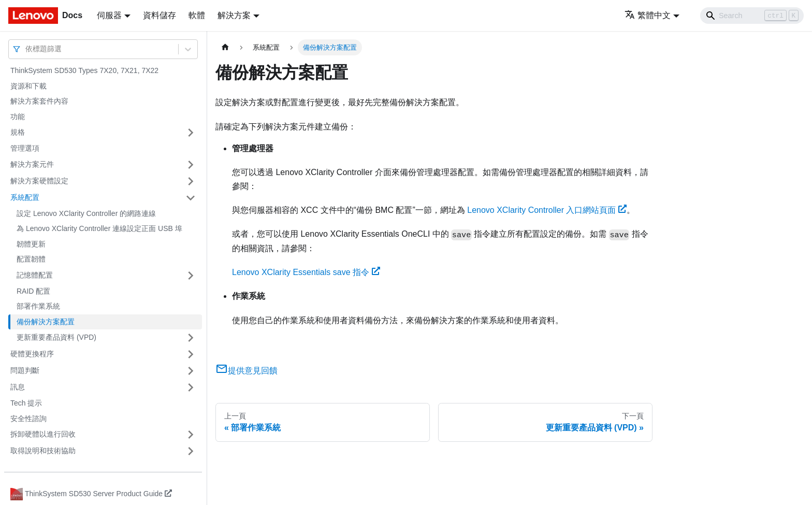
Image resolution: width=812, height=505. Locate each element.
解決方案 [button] (234, 15)
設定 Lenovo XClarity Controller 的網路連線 (86, 213)
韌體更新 (31, 244)
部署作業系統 (38, 306)
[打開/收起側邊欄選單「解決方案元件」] (191, 165)
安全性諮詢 (28, 419)
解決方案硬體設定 (39, 181)
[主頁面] (225, 47)
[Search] (752, 16)
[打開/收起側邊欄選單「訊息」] (191, 387)
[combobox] (26, 49)
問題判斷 (25, 370)
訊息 (18, 387)
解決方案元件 (32, 164)
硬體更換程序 (32, 354)
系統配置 (25, 197)
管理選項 (25, 148)
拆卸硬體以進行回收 (43, 434)
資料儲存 (160, 15)
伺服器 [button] (109, 15)
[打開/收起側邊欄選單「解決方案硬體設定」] (191, 181)
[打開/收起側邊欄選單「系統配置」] (191, 198)
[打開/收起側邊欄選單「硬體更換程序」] (191, 354)
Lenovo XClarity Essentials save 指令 (306, 272)
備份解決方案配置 (46, 322)
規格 (18, 132)
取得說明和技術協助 (43, 451)
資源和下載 (28, 86)
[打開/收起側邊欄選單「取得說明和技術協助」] (191, 451)
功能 (18, 117)
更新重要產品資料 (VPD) (56, 337)
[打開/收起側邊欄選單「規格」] (191, 133)
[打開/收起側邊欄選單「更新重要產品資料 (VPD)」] (191, 338)
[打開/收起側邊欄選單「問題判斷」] (191, 371)
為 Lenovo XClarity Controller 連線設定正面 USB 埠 (99, 228)
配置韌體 (31, 259)
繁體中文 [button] (648, 15)
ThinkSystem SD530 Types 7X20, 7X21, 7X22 (84, 70)
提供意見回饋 (247, 371)
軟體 (197, 15)
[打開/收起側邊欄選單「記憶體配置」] (191, 276)
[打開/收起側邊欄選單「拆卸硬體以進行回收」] (191, 435)
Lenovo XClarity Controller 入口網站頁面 (547, 210)
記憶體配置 (35, 275)
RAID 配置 (33, 291)
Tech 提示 (26, 403)
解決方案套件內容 (39, 101)
